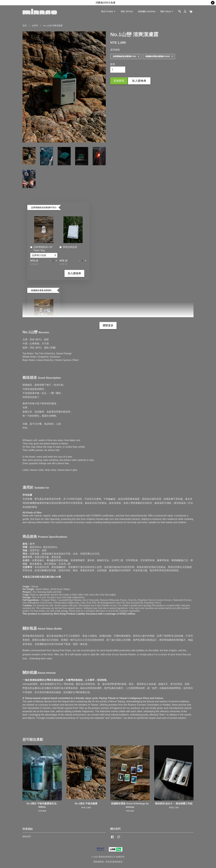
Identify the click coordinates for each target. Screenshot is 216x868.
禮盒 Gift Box (127, 11)
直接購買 (119, 81)
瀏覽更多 (108, 325)
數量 (113, 64)
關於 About (167, 11)
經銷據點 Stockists (147, 11)
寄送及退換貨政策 (114, 862)
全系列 (35, 26)
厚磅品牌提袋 (68, 247)
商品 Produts (108, 11)
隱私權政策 (99, 862)
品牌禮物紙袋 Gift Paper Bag (41, 249)
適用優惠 (115, 50)
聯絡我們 (27, 837)
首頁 (25, 26)
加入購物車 (74, 273)
